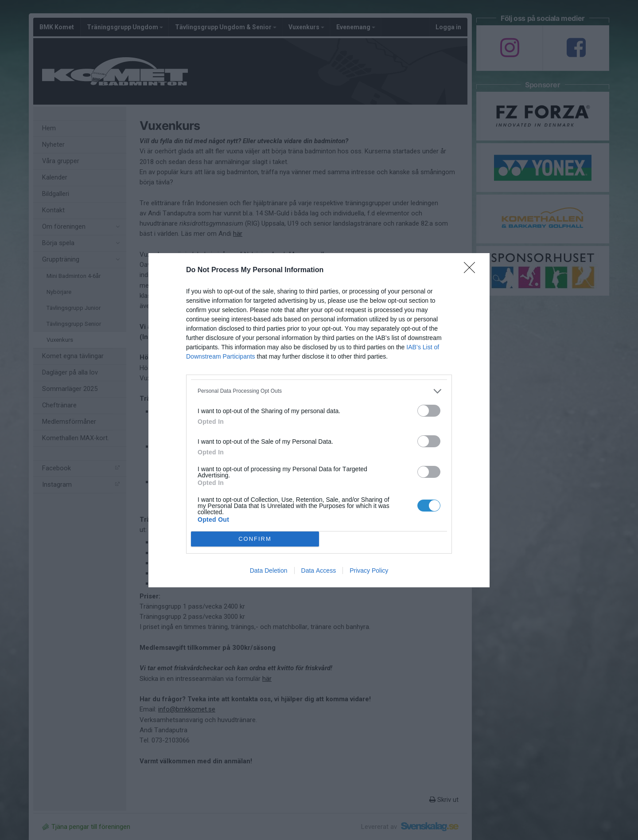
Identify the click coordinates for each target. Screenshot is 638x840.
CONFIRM (255, 538)
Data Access (319, 570)
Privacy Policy (369, 570)
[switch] (429, 411)
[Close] (472, 270)
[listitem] (319, 391)
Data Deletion (269, 570)
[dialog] (319, 420)
